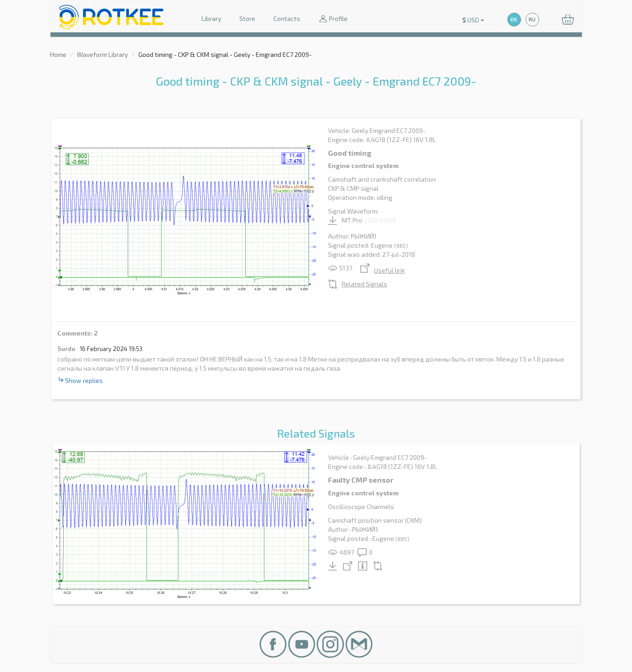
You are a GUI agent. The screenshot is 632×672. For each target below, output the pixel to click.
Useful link (383, 270)
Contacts (287, 18)
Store (247, 18)
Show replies (80, 380)
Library (211, 18)
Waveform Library (102, 54)
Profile (333, 19)
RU (532, 19)
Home (58, 54)
